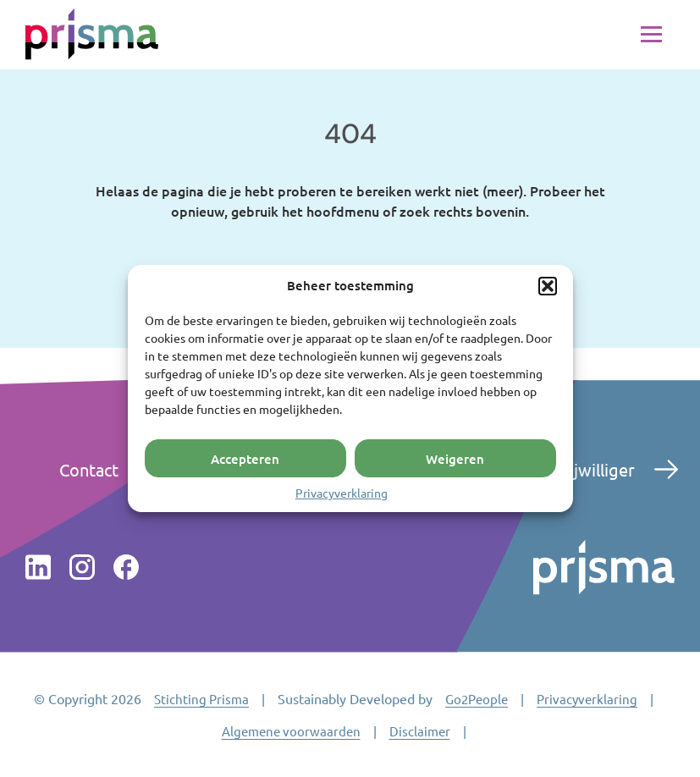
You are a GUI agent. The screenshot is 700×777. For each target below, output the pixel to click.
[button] (548, 286)
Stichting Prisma (201, 699)
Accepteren (245, 458)
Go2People (477, 699)
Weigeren (455, 458)
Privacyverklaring (342, 493)
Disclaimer (420, 731)
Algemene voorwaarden (291, 731)
